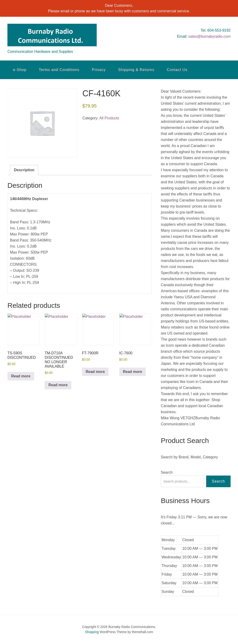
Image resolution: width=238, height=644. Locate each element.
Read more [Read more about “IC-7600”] (133, 372)
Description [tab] (24, 170)
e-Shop (20, 70)
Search (167, 472)
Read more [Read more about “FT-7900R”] (95, 372)
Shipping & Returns (136, 70)
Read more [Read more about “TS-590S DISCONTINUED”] (21, 376)
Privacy (99, 70)
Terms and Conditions (59, 70)
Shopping (92, 632)
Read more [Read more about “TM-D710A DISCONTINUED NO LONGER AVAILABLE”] (58, 385)
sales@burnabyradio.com (209, 36)
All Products (109, 118)
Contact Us (177, 70)
